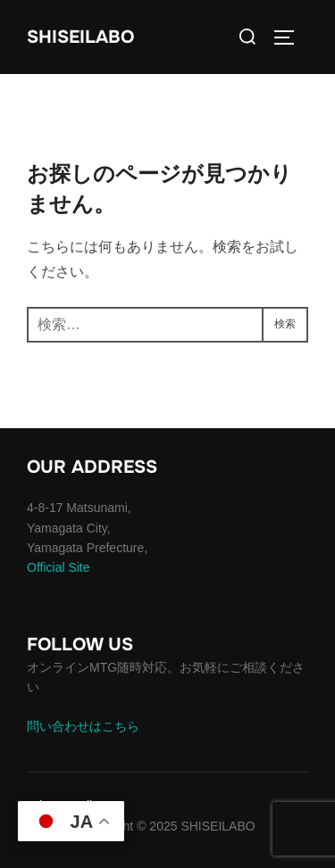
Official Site (59, 567)
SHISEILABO (80, 37)
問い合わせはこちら (83, 726)
